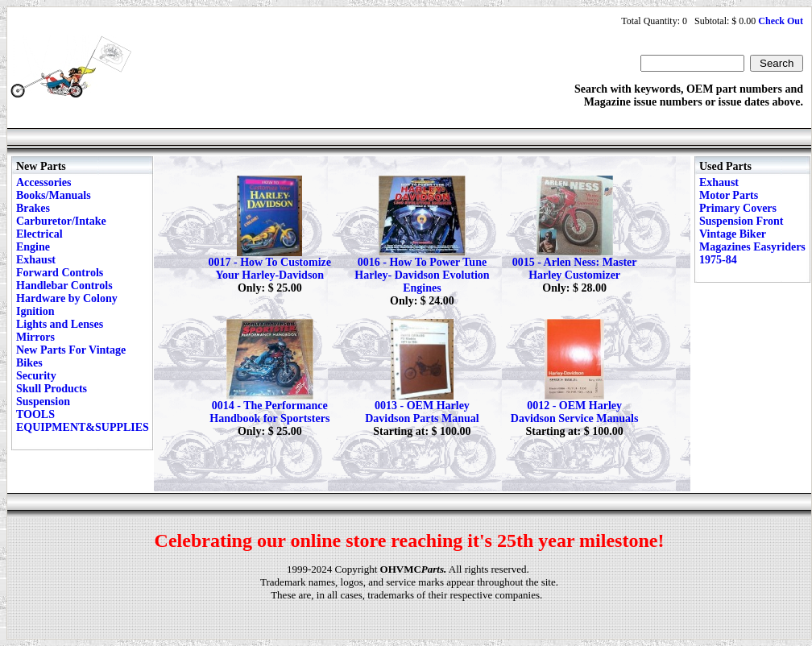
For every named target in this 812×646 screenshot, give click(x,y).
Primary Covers (738, 208)
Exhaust (36, 260)
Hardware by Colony (67, 298)
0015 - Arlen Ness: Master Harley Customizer (575, 269)
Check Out (781, 21)
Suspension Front (741, 221)
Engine (33, 247)
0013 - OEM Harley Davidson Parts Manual (422, 412)
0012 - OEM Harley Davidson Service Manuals (575, 412)
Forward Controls (60, 273)
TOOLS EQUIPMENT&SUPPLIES (83, 421)
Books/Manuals (54, 195)
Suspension (43, 402)
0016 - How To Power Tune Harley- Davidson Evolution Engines (422, 275)
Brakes (33, 208)
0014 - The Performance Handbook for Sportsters (269, 412)
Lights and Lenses (60, 324)
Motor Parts (729, 195)
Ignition (35, 311)
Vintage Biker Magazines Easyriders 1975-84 (752, 247)
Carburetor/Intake (61, 221)
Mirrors (35, 337)
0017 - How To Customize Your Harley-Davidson (270, 269)
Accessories (43, 182)
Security (36, 376)
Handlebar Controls (64, 286)
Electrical (39, 234)
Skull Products (52, 389)
